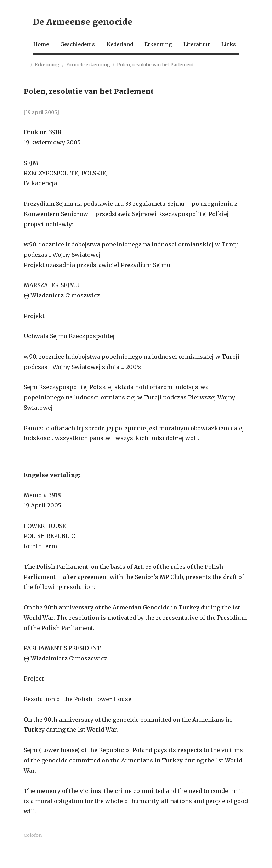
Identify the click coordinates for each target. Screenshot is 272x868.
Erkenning (162, 49)
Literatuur (205, 49)
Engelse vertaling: (52, 494)
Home (32, 49)
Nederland (120, 49)
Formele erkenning (88, 84)
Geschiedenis (73, 49)
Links (32, 63)
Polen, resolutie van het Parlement (155, 84)
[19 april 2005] (41, 132)
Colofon (33, 854)
